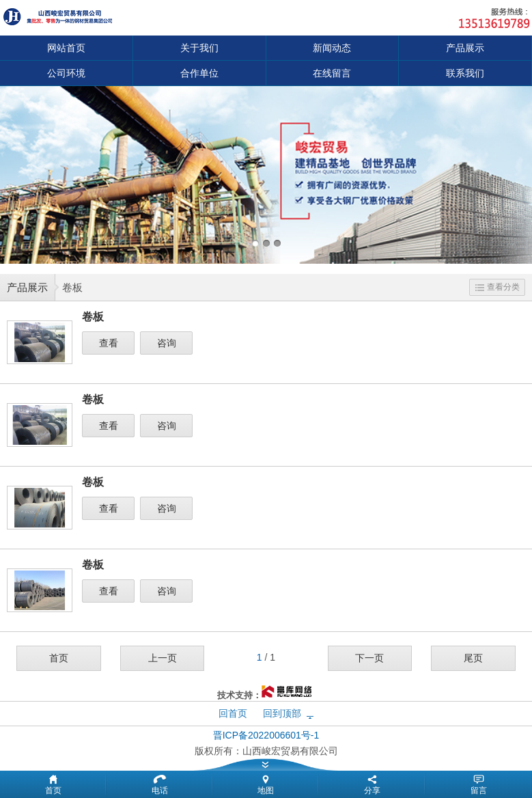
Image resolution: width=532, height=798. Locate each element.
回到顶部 (282, 713)
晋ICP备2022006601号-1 (266, 735)
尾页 (473, 658)
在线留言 (332, 73)
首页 (59, 658)
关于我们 (199, 48)
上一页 (163, 658)
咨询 (167, 343)
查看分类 (498, 287)
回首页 (233, 713)
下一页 (369, 658)
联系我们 (465, 73)
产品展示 (465, 48)
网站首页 (66, 48)
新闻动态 (332, 48)
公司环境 (66, 73)
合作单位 (199, 73)
